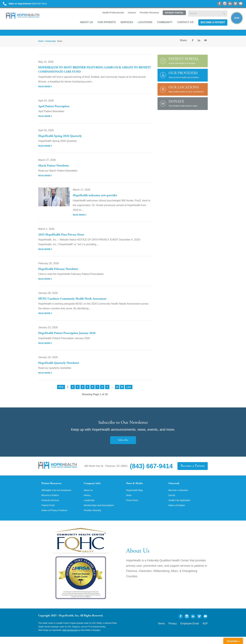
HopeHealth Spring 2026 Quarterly (63, 139)
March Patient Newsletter (56, 169)
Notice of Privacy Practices (56, 518)
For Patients (103, 26)
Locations (142, 26)
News (129, 502)
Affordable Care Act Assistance (59, 496)
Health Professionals (110, 17)
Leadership (90, 507)
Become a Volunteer (180, 496)
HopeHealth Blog (136, 496)
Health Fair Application (181, 507)
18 (117, 390)
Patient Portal (171, 17)
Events (172, 502)
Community (162, 26)
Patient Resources (54, 486)
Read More (46, 89)
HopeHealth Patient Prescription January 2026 (71, 336)
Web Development (70, 638)
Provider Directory (146, 17)
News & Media (136, 486)
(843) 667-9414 (31, 5)
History (88, 502)
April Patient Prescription (56, 109)
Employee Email (193, 630)
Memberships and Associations (101, 512)
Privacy (180, 630)
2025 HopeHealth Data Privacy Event (64, 237)
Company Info (94, 486)
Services (123, 26)
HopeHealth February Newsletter (61, 272)
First (61, 390)
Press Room (133, 507)
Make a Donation (178, 512)
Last (129, 390)
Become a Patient (209, 26)
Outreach (175, 486)
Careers (128, 17)
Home (41, 44)
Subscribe (123, 443)
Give (235, 21)
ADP (206, 630)
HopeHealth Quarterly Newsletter (62, 366)
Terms (171, 630)
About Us (83, 26)
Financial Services (52, 507)
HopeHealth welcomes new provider (98, 198)
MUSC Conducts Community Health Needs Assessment (77, 302)
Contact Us (182, 26)
